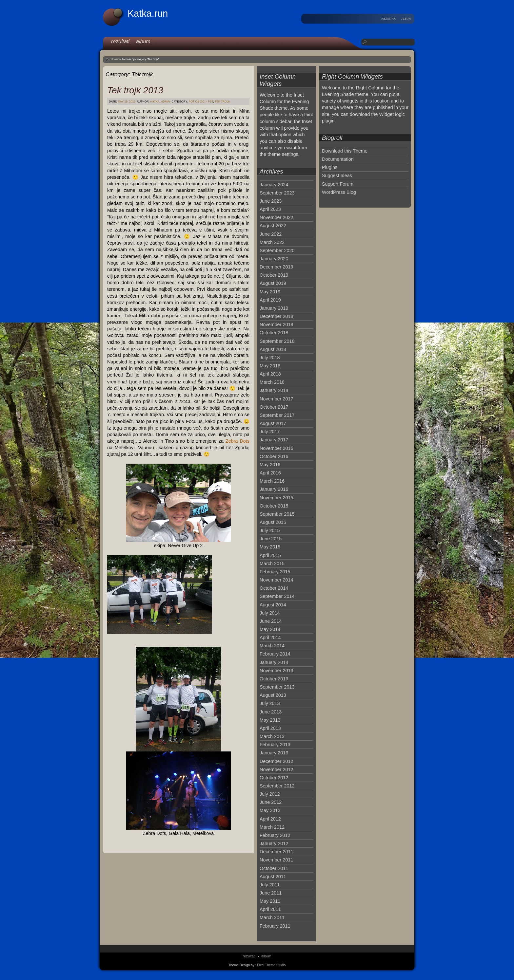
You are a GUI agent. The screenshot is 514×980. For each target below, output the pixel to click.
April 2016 (270, 473)
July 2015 (270, 530)
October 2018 (274, 333)
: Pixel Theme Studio (270, 965)
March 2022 (272, 242)
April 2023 (270, 209)
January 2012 (274, 843)
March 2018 (272, 382)
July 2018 (270, 358)
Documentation (338, 159)
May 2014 (270, 629)
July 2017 (270, 432)
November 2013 (276, 671)
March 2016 (272, 481)
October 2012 (274, 778)
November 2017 (276, 399)
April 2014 (270, 638)
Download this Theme (345, 151)
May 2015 (270, 547)
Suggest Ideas (337, 176)
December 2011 (276, 852)
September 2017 (277, 415)
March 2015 (272, 564)
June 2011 (271, 893)
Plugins (330, 167)
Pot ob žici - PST (201, 102)
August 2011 (273, 877)
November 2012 (276, 769)
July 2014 (270, 613)
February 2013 (275, 745)
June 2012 (271, 802)
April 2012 (270, 819)
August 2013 (273, 695)
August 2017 (273, 423)
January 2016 (274, 489)
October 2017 (274, 407)
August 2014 (273, 605)
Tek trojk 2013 (135, 90)
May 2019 (270, 292)
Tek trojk (222, 102)
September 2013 (277, 687)
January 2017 (274, 440)
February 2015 (275, 572)
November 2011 (276, 860)
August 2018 (273, 349)
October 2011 (274, 868)
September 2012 (277, 786)
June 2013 (271, 712)
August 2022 (273, 226)
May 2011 (270, 901)
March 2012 (272, 827)
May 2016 (270, 465)
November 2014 (276, 580)
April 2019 (270, 300)
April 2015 (270, 555)
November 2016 (276, 448)
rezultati (389, 19)
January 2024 (274, 185)
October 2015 (274, 506)
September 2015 (277, 514)
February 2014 (275, 654)
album (406, 19)
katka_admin (160, 102)
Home (115, 59)
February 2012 (275, 835)
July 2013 (270, 703)
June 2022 (271, 234)
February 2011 (275, 926)
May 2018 (270, 366)
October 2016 (274, 456)
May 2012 (270, 810)
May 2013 (270, 720)
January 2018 (274, 390)
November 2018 (276, 324)
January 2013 (274, 753)
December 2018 (276, 316)
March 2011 (272, 917)
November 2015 (276, 498)
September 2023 (277, 193)
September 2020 (277, 250)
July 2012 (270, 794)
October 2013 (274, 679)
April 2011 (270, 909)
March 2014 (272, 646)
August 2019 (273, 283)
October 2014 (274, 588)
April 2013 (270, 728)
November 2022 (276, 217)
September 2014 (277, 596)
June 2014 (271, 621)
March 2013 (272, 736)
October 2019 (274, 275)
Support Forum (338, 184)
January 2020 (274, 259)
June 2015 (271, 539)
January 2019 (274, 308)
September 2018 (277, 341)
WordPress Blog (339, 192)
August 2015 (273, 522)
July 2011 (270, 885)
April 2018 (270, 374)
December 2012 (276, 761)
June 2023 (271, 201)
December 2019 (276, 267)
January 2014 (274, 662)
